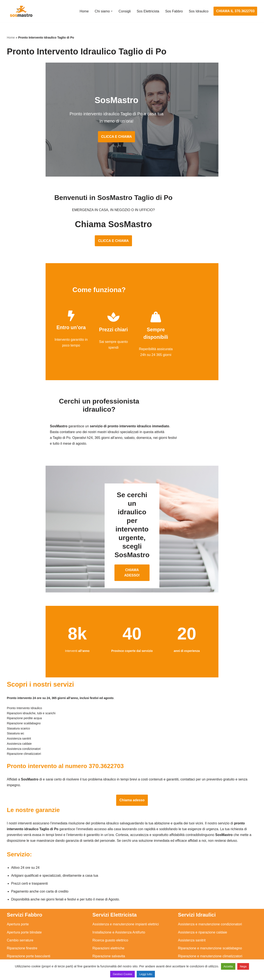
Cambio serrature (20, 915)
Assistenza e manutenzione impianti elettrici (126, 900)
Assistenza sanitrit (192, 915)
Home (84, 11)
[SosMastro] (21, 11)
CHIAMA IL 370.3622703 (235, 11)
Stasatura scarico (191, 947)
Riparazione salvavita (109, 931)
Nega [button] (243, 966)
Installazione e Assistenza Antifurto (119, 907)
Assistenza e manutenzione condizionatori (210, 900)
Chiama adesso (132, 775)
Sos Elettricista (148, 11)
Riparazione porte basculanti (29, 931)
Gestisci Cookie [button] (122, 974)
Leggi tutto (146, 974)
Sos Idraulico (199, 11)
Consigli (124, 11)
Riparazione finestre (22, 923)
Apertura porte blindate (24, 907)
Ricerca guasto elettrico (110, 915)
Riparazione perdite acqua (198, 939)
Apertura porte (18, 900)
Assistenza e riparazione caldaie (202, 907)
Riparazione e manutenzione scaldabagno (210, 923)
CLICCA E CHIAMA (132, 138)
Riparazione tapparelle (24, 947)
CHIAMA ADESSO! (132, 542)
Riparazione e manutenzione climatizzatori (210, 931)
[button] (111, 11)
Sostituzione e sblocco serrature (31, 955)
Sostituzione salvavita (109, 947)
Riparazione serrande (23, 939)
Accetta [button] (228, 966)
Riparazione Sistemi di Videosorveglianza (124, 939)
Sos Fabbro (174, 11)
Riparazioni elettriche (108, 923)
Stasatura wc (188, 955)
